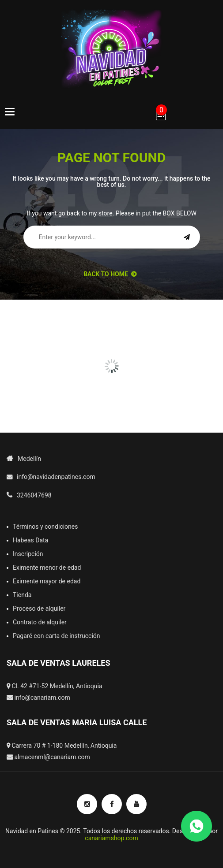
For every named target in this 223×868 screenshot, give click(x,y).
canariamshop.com (111, 838)
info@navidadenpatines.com (56, 477)
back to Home (110, 274)
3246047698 (34, 495)
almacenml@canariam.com (52, 757)
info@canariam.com (42, 697)
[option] (37, 325)
